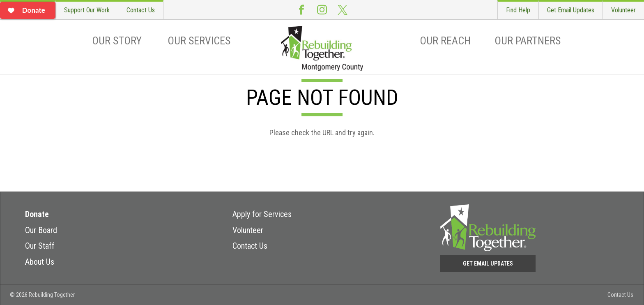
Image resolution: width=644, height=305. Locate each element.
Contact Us (141, 10)
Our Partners (528, 41)
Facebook (301, 10)
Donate (37, 214)
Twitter (343, 10)
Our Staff (40, 246)
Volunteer (623, 10)
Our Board (41, 230)
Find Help (518, 10)
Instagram (322, 10)
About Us (40, 262)
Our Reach (445, 41)
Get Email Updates (571, 10)
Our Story (117, 41)
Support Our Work (87, 10)
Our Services (199, 41)
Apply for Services (262, 214)
